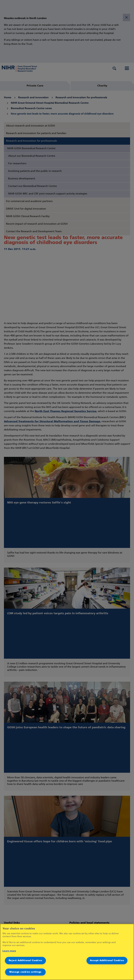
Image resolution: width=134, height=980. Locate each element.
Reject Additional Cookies (25, 961)
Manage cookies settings (25, 972)
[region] (67, 952)
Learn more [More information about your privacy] (9, 951)
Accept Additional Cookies (107, 961)
